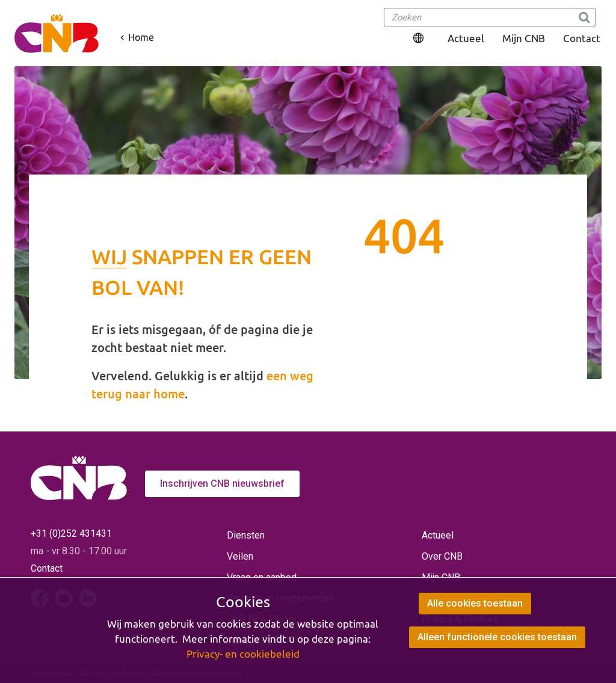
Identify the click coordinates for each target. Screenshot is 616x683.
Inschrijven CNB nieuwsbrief (222, 484)
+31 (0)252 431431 (71, 533)
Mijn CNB (524, 38)
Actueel (466, 38)
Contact (582, 38)
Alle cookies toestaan (475, 603)
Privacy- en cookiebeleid (243, 654)
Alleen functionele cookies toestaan (497, 637)
